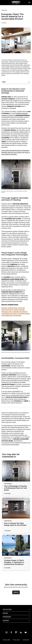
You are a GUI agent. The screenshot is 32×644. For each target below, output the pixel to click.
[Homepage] (16, 3)
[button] (16, 82)
